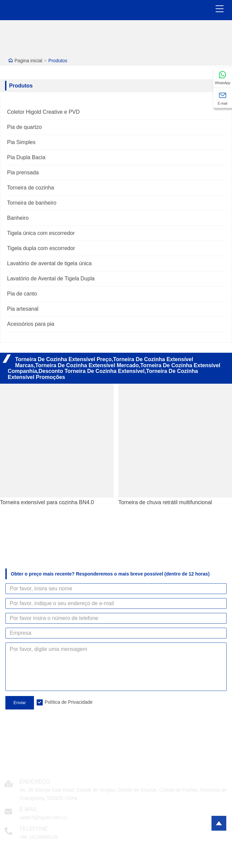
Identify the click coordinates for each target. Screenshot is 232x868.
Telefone (34, 829)
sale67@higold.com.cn (43, 818)
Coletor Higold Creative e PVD (43, 112)
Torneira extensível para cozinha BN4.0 (47, 502)
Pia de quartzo (24, 127)
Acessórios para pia (31, 324)
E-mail (28, 809)
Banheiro (18, 218)
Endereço (35, 782)
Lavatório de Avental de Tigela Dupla (51, 279)
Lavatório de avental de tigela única (49, 263)
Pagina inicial (28, 61)
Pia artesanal (23, 309)
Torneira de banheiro (32, 203)
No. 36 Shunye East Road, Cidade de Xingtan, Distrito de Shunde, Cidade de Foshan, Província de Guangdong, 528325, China (123, 794)
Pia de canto (22, 294)
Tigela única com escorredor (41, 233)
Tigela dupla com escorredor (41, 248)
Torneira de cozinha (31, 188)
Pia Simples (21, 142)
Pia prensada (23, 172)
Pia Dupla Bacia (26, 157)
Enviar (20, 703)
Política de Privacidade (69, 702)
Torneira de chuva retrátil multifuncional (165, 502)
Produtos (58, 61)
